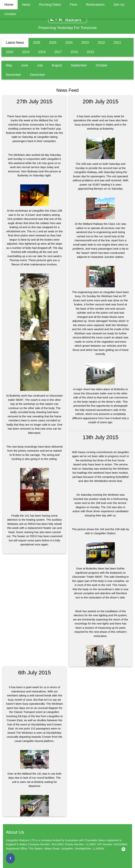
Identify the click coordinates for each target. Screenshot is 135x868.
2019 (26, 52)
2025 (53, 43)
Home (9, 5)
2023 (85, 43)
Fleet (73, 5)
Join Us (119, 5)
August (57, 65)
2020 (10, 52)
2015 (90, 52)
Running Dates (50, 5)
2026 (37, 43)
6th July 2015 (35, 672)
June (25, 65)
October (102, 65)
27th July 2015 (34, 101)
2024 (69, 43)
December (38, 75)
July (40, 65)
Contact (10, 14)
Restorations (95, 5)
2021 (117, 43)
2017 (58, 52)
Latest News (15, 43)
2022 (101, 43)
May (9, 65)
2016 (74, 52)
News (26, 5)
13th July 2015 (101, 437)
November (13, 75)
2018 (42, 52)
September (79, 65)
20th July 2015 (101, 101)
